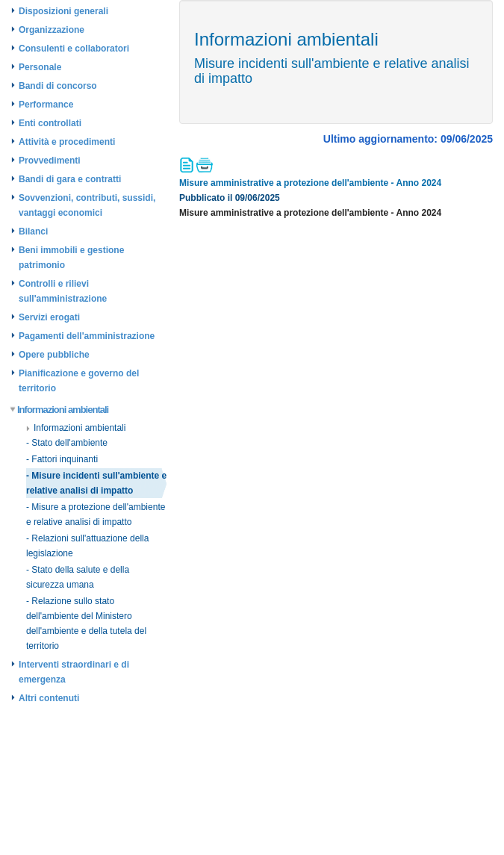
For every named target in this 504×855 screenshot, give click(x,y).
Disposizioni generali (63, 11)
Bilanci (33, 231)
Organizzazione (52, 30)
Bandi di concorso (58, 86)
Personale (40, 67)
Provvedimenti (50, 161)
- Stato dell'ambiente (67, 443)
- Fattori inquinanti (62, 459)
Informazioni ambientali (60, 410)
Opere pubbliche (54, 355)
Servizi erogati (49, 317)
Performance (46, 105)
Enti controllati (50, 123)
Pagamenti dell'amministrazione (87, 336)
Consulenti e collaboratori (74, 49)
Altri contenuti (49, 698)
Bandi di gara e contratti (70, 179)
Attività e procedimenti (67, 142)
